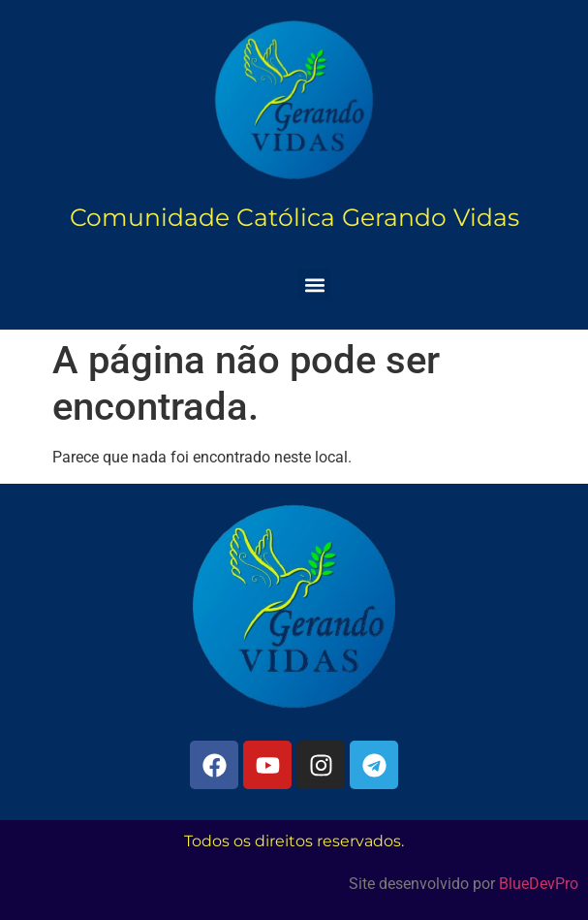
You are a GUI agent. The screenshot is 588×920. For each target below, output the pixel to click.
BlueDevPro (539, 884)
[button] (314, 285)
